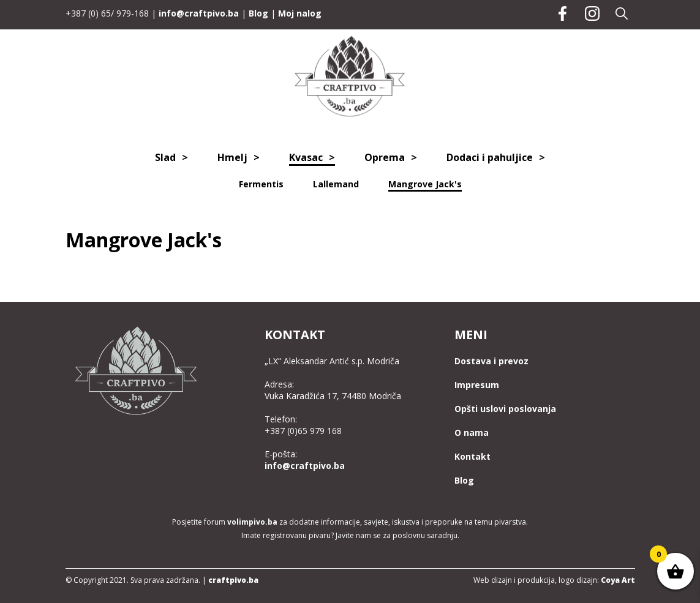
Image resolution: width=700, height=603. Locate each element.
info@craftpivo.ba (199, 13)
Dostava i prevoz (491, 361)
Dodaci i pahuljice (490, 157)
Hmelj (232, 157)
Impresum (477, 385)
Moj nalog (300, 13)
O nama (472, 433)
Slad (165, 157)
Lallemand (336, 184)
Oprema (385, 157)
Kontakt (472, 456)
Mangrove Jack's (425, 184)
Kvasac (306, 157)
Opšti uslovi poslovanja (505, 409)
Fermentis (261, 184)
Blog (258, 13)
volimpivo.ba (252, 522)
